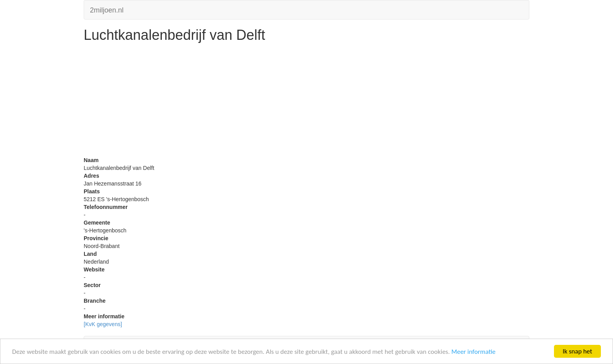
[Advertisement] (306, 102)
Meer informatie (473, 352)
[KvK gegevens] (103, 324)
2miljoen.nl (107, 9)
